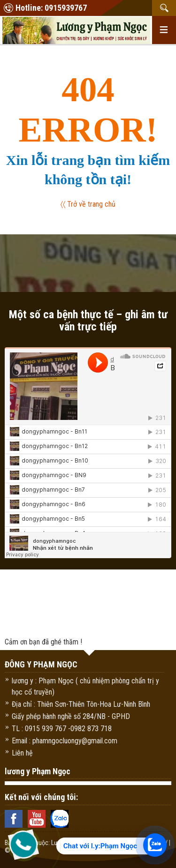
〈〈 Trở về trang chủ (88, 204)
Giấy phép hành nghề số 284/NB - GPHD (71, 716)
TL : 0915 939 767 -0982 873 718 (62, 729)
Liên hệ (22, 753)
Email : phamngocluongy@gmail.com (65, 741)
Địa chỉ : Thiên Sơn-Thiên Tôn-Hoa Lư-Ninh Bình (81, 704)
